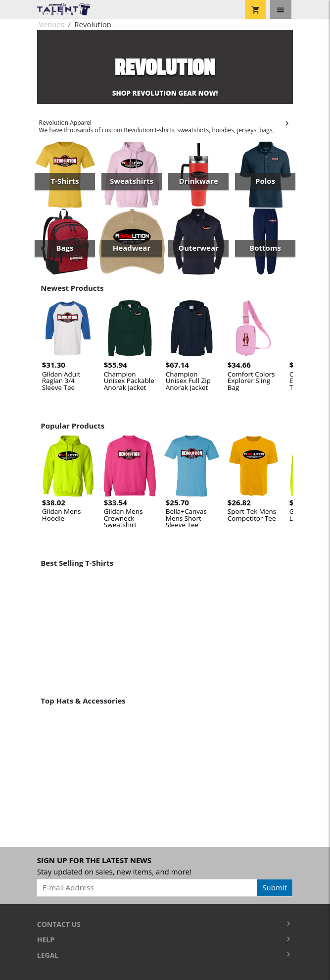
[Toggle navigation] (281, 9)
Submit (275, 887)
